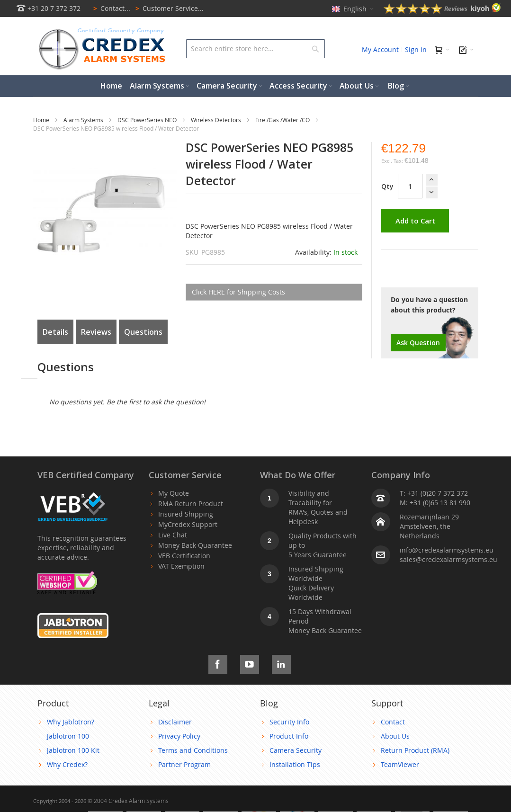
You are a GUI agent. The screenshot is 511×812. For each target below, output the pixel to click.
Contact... (110, 8)
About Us (395, 736)
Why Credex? (67, 764)
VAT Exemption (181, 566)
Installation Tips (295, 764)
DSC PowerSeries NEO (148, 120)
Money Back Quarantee (195, 545)
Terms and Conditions (193, 750)
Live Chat (173, 535)
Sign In (416, 49)
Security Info (289, 722)
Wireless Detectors (217, 120)
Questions (143, 332)
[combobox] (255, 49)
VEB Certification (184, 556)
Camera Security (296, 750)
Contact (393, 722)
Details (55, 332)
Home (42, 120)
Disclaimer (175, 722)
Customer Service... (168, 8)
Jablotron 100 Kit (73, 750)
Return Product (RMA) (415, 750)
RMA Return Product (191, 504)
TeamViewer (400, 764)
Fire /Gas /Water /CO (283, 120)
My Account (380, 49)
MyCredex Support (188, 524)
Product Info (289, 736)
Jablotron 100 (68, 736)
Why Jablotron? (71, 722)
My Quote (174, 493)
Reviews (96, 332)
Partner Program (184, 764)
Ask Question (418, 343)
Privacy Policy (179, 736)
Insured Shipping (186, 514)
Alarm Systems (84, 120)
